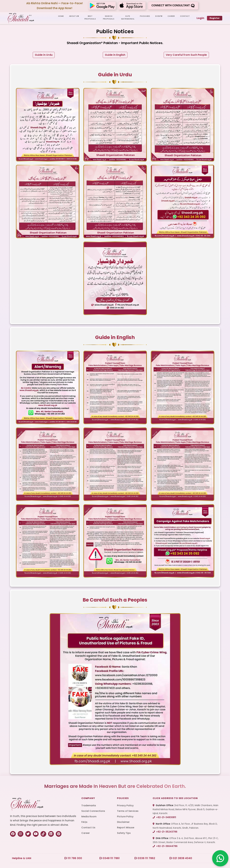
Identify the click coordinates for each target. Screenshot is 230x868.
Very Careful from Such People (186, 55)
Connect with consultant (173, 6)
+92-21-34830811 (164, 817)
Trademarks (89, 805)
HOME (61, 16)
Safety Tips (124, 833)
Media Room (89, 816)
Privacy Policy (125, 805)
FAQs (84, 822)
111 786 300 (73, 858)
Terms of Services (128, 811)
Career (86, 833)
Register (215, 18)
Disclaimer (123, 822)
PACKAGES (145, 16)
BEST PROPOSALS (90, 17)
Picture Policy (125, 816)
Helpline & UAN (22, 858)
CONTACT (185, 16)
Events (159, 16)
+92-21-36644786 (165, 846)
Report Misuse (126, 828)
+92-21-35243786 (165, 832)
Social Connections (93, 811)
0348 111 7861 (110, 858)
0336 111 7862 (145, 858)
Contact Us (88, 828)
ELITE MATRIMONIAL (128, 17)
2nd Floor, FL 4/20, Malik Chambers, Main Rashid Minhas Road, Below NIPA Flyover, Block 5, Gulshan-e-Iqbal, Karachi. (186, 809)
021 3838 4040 (181, 858)
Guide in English (115, 55)
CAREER (171, 16)
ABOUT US (74, 16)
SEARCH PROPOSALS (109, 17)
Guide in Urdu (44, 55)
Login (200, 18)
